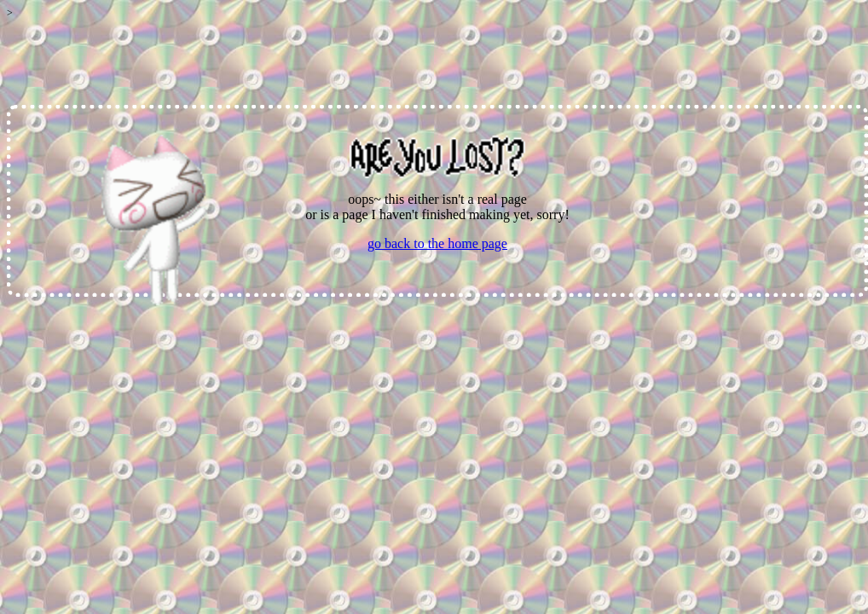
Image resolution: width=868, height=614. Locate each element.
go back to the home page (437, 243)
